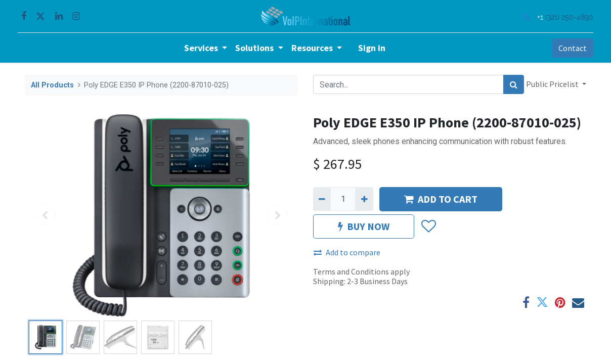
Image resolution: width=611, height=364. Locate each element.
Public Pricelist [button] (553, 84)
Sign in (372, 48)
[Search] (514, 84)
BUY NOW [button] (364, 226)
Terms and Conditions (351, 271)
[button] (428, 226)
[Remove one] (322, 199)
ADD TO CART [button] (441, 199)
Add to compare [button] (347, 252)
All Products (52, 85)
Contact (565, 48)
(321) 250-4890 (562, 17)
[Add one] (364, 199)
